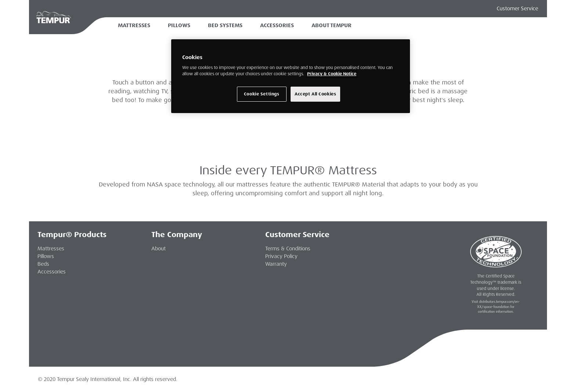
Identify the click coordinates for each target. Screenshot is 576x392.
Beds (43, 264)
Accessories (277, 26)
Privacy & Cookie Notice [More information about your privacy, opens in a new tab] (332, 74)
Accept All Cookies (315, 94)
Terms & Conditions (288, 248)
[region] (291, 76)
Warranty (276, 264)
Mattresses (134, 26)
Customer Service (517, 8)
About (159, 248)
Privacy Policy (281, 256)
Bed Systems (225, 26)
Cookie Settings (262, 94)
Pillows (179, 26)
